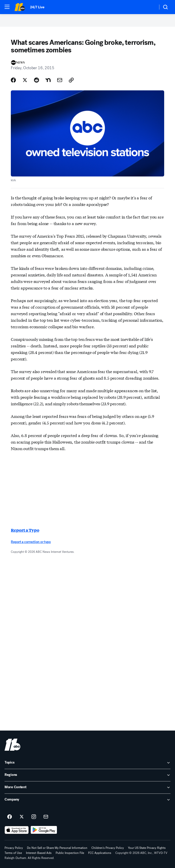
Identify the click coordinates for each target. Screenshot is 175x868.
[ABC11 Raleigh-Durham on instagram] (34, 817)
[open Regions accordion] (87, 775)
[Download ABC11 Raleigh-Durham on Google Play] (44, 830)
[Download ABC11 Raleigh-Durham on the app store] (17, 830)
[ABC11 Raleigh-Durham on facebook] (10, 817)
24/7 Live (37, 7)
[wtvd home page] (12, 745)
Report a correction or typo (31, 542)
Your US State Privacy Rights (147, 848)
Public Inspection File (70, 853)
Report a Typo (25, 530)
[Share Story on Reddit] (37, 80)
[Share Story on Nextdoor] (48, 80)
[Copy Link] (71, 80)
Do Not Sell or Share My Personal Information (57, 848)
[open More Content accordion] (87, 787)
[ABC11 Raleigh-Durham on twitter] (22, 817)
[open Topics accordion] (87, 763)
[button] (7, 7)
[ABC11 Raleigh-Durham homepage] (20, 7)
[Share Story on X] (25, 80)
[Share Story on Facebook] (13, 80)
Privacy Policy (14, 848)
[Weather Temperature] (150, 7)
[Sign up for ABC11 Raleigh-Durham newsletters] (46, 817)
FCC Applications (100, 853)
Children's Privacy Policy (108, 848)
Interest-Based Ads (39, 853)
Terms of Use (13, 853)
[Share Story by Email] (60, 80)
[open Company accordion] (87, 800)
